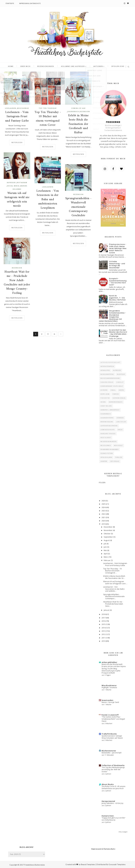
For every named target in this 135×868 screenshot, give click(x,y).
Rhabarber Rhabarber (109, 449)
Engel (113, 390)
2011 (104, 638)
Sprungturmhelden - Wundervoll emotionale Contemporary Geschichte (78, 207)
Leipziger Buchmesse (109, 426)
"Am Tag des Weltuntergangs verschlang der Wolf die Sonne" (113, 769)
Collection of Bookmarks (113, 765)
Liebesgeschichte (108, 430)
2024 (104, 507)
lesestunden (107, 700)
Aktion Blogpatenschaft (110, 362)
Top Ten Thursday (48, 108)
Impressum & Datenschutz (30, 3)
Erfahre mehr (121, 147)
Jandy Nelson (106, 406)
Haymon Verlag (119, 398)
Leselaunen (11, 108)
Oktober (107, 534)
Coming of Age (78, 108)
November (108, 530)
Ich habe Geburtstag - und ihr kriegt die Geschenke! (117, 265)
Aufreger (11, 183)
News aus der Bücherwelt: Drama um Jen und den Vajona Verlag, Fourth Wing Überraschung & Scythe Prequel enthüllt (114, 668)
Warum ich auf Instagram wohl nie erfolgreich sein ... (115, 582)
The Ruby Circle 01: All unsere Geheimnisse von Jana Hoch (114, 787)
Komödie (120, 418)
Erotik (121, 390)
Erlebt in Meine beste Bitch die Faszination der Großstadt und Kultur (78, 124)
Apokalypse (105, 370)
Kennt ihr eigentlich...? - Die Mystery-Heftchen (117, 298)
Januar (107, 610)
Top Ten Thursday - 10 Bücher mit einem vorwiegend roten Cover (48, 119)
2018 (104, 614)
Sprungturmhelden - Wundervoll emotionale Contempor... (114, 596)
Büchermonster (109, 751)
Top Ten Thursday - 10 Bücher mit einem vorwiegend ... (112, 571)
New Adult (118, 445)
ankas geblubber (109, 662)
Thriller (119, 457)
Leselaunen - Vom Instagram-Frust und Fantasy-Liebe (17, 117)
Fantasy (116, 394)
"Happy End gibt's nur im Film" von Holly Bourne (114, 819)
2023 (104, 511)
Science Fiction (107, 453)
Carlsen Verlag (107, 382)
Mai (105, 550)
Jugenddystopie (107, 418)
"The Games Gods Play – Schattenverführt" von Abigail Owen (113, 719)
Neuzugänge (23, 108)
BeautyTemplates (88, 864)
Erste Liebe (105, 394)
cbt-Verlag (115, 461)
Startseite (10, 3)
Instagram (22, 183)
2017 (104, 618)
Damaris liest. (108, 816)
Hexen (103, 402)
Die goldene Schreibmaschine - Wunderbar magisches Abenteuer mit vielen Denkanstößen (112, 316)
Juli (105, 544)
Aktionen (96, 67)
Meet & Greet (106, 438)
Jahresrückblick (116, 402)
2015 (104, 624)
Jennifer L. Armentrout (110, 410)
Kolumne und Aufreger (72, 67)
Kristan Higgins (107, 422)
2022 (104, 514)
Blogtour (121, 374)
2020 (104, 521)
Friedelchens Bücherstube (34, 865)
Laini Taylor (121, 422)
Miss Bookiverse (109, 685)
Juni (105, 547)
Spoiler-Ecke (114, 67)
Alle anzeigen (123, 832)
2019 (104, 524)
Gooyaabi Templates (117, 864)
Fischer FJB (105, 398)
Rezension (85, 112)
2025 (104, 504)
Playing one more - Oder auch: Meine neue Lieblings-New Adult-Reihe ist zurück (118, 248)
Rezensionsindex (47, 67)
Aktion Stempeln (107, 366)
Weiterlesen (17, 142)
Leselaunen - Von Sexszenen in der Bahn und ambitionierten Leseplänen (48, 200)
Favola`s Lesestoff (110, 715)
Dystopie (104, 390)
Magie (120, 430)
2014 (104, 628)
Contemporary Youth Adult (112, 386)
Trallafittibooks (109, 734)
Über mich (28, 67)
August (107, 540)
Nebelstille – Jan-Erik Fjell (112, 753)
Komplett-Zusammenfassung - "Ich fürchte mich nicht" (118, 282)
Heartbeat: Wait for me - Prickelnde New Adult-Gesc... (113, 604)
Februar (107, 560)
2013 (104, 631)
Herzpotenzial (108, 801)
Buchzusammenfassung (110, 378)
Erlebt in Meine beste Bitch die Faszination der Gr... (114, 577)
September (108, 537)
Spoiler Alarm (106, 457)
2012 (104, 634)
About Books (108, 784)
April (106, 554)
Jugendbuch (73, 112)
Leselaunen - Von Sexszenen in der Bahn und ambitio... (114, 589)
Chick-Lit (120, 382)
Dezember (108, 527)
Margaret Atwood (108, 434)
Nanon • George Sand (110, 702)
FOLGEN (102, 482)
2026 (104, 501)
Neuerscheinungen (108, 442)
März (106, 557)
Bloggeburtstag (107, 374)
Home (15, 67)
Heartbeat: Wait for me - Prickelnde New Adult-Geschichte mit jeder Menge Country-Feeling (17, 283)
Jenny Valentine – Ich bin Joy (112, 803)
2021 (104, 517)
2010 (104, 641)
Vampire (104, 461)
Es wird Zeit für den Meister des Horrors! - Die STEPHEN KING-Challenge (118, 333)
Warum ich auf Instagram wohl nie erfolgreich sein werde (17, 200)
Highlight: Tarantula (109, 687)
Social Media (13, 186)
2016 (104, 621)
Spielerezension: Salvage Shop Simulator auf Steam (112, 737)
